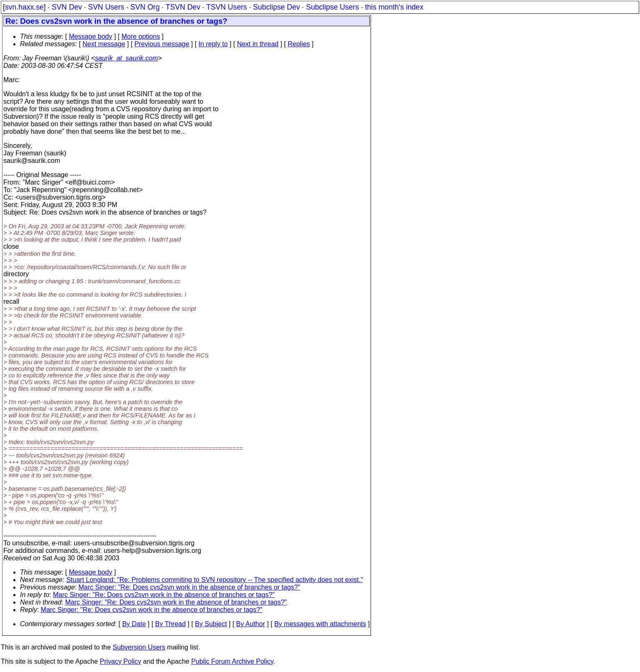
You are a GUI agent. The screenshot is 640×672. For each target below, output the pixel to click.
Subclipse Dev (276, 7)
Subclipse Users (332, 7)
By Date (134, 624)
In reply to (213, 44)
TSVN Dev (183, 7)
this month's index (394, 7)
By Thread (171, 624)
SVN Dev (67, 7)
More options (141, 36)
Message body (90, 36)
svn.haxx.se (24, 7)
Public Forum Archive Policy (232, 661)
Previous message (162, 44)
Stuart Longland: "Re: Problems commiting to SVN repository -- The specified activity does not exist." (215, 580)
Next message (104, 44)
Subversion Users (139, 647)
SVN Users (106, 7)
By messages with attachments (320, 624)
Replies (299, 44)
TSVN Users (227, 7)
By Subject (211, 624)
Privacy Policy (120, 661)
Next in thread (258, 44)
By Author (250, 624)
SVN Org (145, 7)
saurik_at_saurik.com (126, 58)
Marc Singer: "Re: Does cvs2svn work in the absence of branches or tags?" (190, 587)
